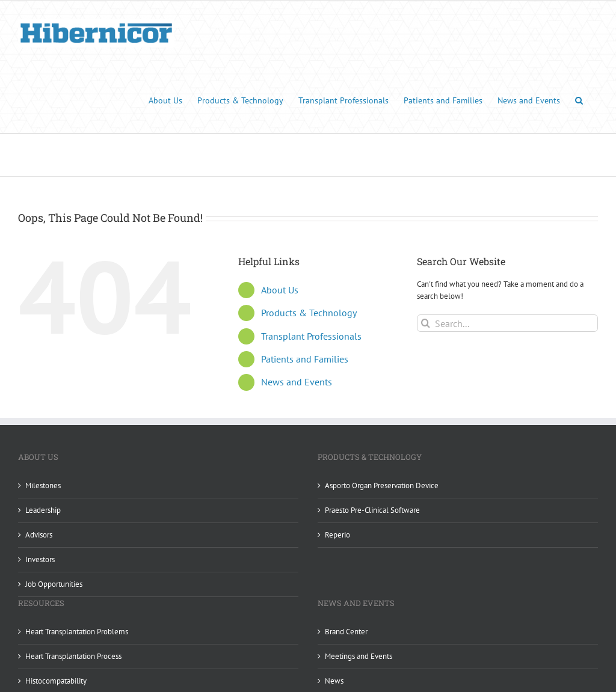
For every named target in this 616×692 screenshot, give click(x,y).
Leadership (43, 510)
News (334, 681)
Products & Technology (309, 313)
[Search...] (507, 323)
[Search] (426, 323)
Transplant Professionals (311, 335)
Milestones (43, 485)
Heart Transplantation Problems (77, 632)
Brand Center (346, 632)
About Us (280, 290)
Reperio (337, 535)
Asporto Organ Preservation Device (382, 485)
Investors (40, 559)
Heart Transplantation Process (73, 656)
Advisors (39, 535)
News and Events (297, 382)
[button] (579, 100)
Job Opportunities (54, 584)
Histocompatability (56, 681)
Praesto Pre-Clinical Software (372, 510)
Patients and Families (305, 359)
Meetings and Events (359, 656)
